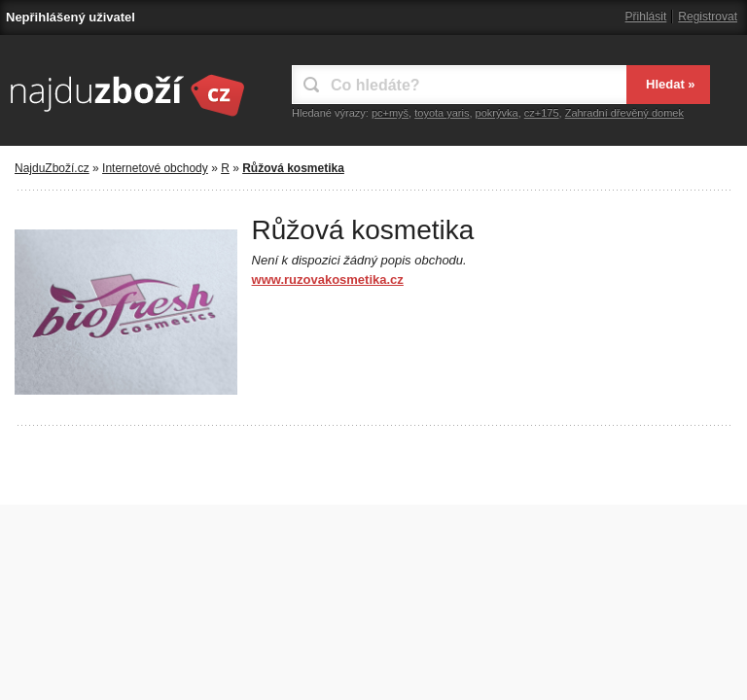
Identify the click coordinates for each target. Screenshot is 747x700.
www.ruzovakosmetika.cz (328, 280)
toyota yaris (442, 113)
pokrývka (497, 113)
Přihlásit (646, 17)
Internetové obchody (155, 168)
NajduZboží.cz (52, 168)
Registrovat (708, 17)
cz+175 (542, 113)
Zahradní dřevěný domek (624, 113)
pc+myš (390, 113)
